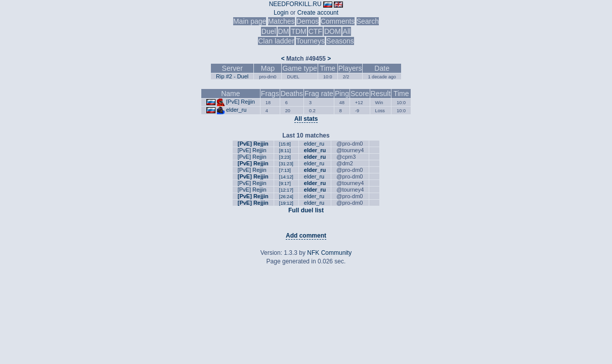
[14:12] (286, 177)
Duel (269, 31)
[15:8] (285, 144)
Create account (318, 13)
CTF (315, 31)
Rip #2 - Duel (232, 76)
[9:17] (285, 184)
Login (281, 13)
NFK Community (329, 253)
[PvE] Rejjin (241, 102)
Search (368, 21)
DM (284, 31)
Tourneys (310, 41)
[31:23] (286, 164)
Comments (338, 21)
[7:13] (285, 170)
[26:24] (286, 197)
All (347, 31)
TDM (298, 31)
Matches (281, 21)
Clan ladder (276, 41)
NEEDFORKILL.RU (295, 4)
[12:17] (286, 190)
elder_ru (236, 110)
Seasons (340, 41)
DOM (333, 31)
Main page (250, 21)
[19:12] (286, 203)
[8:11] (285, 151)
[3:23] (285, 157)
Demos (308, 21)
